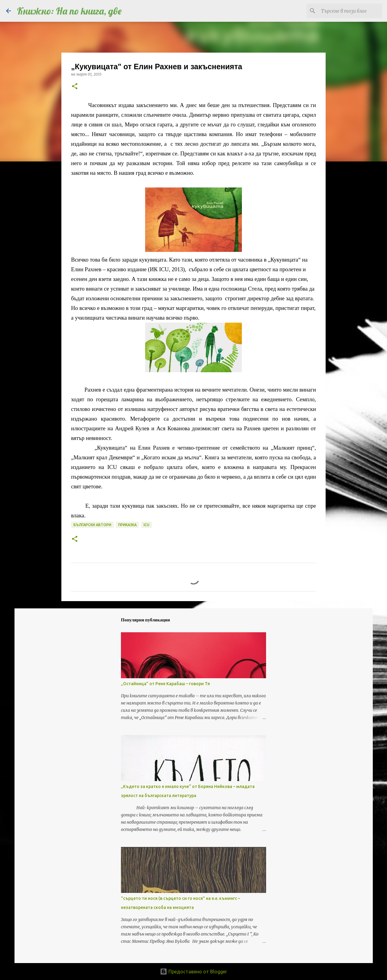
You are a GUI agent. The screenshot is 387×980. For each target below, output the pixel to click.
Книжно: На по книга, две (69, 11)
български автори (92, 525)
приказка (127, 525)
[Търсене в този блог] (350, 11)
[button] (75, 87)
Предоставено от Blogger (193, 972)
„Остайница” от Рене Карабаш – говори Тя (165, 684)
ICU (146, 525)
